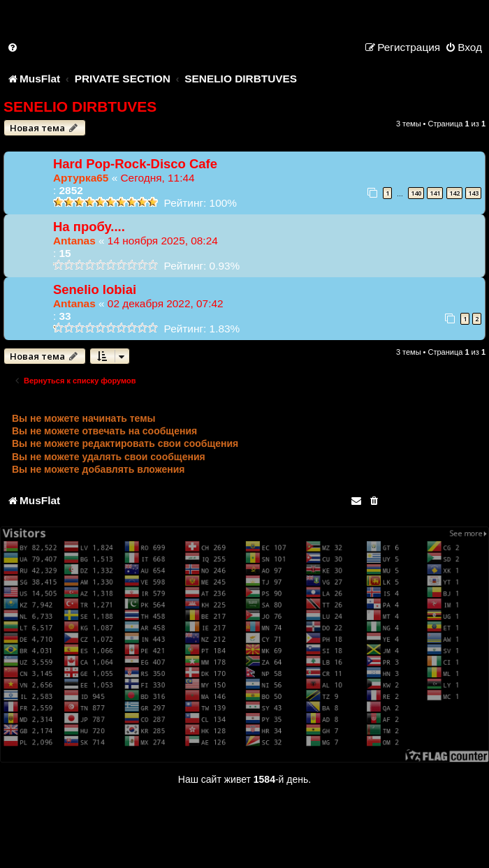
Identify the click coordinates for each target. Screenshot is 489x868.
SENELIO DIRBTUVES (80, 106)
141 (435, 193)
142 (454, 193)
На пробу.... (89, 227)
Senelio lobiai (95, 289)
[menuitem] (13, 47)
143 (473, 193)
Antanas (74, 241)
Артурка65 (81, 178)
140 (416, 193)
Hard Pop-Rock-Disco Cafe (135, 164)
